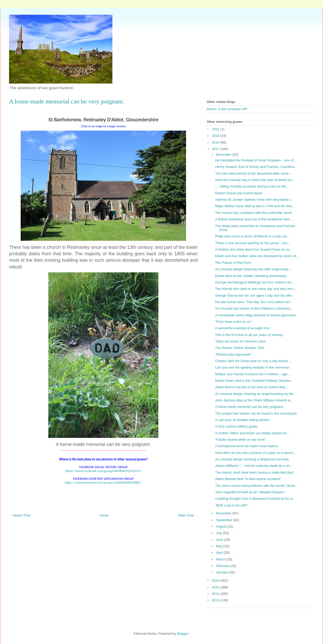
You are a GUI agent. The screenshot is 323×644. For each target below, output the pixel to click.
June (220, 540)
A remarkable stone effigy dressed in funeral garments (255, 315)
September (225, 520)
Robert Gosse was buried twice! (239, 193)
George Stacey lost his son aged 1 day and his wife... (255, 295)
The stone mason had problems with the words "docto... (256, 486)
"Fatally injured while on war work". (241, 440)
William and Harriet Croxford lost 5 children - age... (253, 374)
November (224, 513)
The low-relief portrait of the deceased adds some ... (254, 173)
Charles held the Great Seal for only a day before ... (253, 361)
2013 (216, 600)
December (224, 155)
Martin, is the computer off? (227, 109)
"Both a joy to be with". (232, 505)
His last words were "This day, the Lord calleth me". (253, 302)
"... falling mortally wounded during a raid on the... (252, 186)
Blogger (183, 634)
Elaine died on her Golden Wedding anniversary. (251, 276)
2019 (216, 136)
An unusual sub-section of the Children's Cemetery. (253, 308)
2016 (216, 581)
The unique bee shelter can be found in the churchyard (256, 413)
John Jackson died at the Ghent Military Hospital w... (254, 400)
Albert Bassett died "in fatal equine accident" (248, 479)
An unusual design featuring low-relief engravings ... (253, 269)
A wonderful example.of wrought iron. (243, 328)
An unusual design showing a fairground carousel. (252, 459)
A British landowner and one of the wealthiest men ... (254, 219)
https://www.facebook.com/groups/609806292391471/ (103, 471)
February (223, 566)
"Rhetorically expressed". (234, 354)
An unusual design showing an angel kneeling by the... (256, 394)
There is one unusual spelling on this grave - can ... (253, 243)
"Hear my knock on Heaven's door (240, 341)
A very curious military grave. (236, 426)
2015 (216, 587)
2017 (216, 149)
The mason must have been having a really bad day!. (255, 472)
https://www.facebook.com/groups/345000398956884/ (103, 482)
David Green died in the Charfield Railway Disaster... (254, 381)
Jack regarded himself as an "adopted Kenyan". (250, 492)
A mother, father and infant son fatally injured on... (252, 433)
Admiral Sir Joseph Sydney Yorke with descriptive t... (254, 200)
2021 (216, 129)
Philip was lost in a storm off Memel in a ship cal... (252, 236)
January (222, 572)
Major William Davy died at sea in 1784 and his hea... (255, 206)
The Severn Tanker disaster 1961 (240, 348)
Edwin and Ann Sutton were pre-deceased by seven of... (257, 256)
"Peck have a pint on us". (234, 322)
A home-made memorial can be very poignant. (249, 407)
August (222, 526)
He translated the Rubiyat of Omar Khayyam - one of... (256, 160)
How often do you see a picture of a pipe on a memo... (255, 453)
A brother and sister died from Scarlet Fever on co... (253, 249)
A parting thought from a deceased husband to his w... (255, 499)
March (221, 559)
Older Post (186, 515)
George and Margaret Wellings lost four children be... (254, 282)
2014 (216, 594)
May (220, 546)
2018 (216, 142)
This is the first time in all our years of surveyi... (250, 335)
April (220, 553)
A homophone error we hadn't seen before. (247, 446)
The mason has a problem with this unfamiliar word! (253, 213)
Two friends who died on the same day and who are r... (256, 289)
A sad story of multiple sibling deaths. (243, 420)
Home (104, 515)
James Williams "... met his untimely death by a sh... (254, 466)
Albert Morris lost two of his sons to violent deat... (252, 387)
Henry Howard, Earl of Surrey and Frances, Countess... (256, 167)
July (220, 533)
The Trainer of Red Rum (233, 263)
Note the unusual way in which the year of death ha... (255, 180)
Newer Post (22, 515)
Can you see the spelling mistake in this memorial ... (254, 367)
